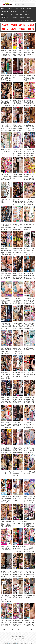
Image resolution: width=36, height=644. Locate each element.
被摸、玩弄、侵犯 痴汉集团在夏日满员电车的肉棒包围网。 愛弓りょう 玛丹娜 (6, 228)
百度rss (24, 643)
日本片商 (3, 17)
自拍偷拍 (27, 14)
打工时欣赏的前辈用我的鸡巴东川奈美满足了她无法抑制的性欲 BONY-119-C (17, 401)
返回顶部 (22, 636)
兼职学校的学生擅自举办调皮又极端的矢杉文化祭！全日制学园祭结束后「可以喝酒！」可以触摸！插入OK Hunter (6, 353)
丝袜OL (22, 14)
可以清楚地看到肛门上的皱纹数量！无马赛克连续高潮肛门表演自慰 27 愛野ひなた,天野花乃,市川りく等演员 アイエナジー (30, 105)
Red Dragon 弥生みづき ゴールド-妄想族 (18, 523)
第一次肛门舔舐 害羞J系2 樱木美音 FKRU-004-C (18, 375)
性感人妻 (22, 11)
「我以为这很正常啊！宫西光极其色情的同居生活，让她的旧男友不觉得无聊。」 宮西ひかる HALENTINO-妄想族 (29, 452)
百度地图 (19, 643)
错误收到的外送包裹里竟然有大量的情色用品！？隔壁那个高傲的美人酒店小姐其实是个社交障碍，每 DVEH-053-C (6, 428)
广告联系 (30, 643)
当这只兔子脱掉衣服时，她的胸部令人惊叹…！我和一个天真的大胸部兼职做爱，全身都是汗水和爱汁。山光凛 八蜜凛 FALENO (29, 304)
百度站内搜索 (12, 643)
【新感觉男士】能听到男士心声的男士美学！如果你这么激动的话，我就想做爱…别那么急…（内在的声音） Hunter (6, 527)
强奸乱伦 (28, 11)
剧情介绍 (9, 17)
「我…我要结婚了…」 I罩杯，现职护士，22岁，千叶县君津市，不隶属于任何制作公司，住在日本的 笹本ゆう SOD (6, 601)
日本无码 (3, 11)
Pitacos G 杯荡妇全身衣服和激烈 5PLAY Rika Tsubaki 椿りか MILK (18, 550)
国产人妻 (21, 20)
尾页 (32, 629)
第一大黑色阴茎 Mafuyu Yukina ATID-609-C (17, 424)
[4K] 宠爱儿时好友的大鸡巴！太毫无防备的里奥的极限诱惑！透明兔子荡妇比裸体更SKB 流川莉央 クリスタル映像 (18, 576)
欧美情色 (3, 14)
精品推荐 (9, 8)
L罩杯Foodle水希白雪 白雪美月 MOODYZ (18, 474)
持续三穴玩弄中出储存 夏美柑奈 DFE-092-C (30, 375)
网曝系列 (16, 17)
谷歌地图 (6, 643)
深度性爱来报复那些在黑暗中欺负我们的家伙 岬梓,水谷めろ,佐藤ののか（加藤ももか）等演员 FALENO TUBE (29, 155)
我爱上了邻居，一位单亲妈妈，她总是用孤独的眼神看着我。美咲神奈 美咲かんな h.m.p (18, 129)
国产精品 (16, 8)
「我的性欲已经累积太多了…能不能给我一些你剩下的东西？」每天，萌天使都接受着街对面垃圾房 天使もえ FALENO (29, 576)
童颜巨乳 (16, 11)
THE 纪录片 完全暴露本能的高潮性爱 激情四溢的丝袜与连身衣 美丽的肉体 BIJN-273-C (18, 624)
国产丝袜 (9, 20)
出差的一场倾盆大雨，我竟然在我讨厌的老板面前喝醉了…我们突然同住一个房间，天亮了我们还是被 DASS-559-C (6, 452)
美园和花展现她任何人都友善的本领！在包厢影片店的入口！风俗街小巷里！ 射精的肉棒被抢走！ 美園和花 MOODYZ (18, 56)
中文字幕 (9, 11)
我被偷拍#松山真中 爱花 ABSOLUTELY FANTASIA (6, 201)
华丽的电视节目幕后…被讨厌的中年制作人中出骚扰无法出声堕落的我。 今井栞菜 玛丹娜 (6, 376)
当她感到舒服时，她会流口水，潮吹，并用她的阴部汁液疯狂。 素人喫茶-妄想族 (18, 351)
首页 (4, 629)
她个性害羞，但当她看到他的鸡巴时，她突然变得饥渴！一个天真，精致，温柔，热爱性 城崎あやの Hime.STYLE (17, 155)
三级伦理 (9, 14)
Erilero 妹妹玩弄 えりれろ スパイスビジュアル (18, 498)
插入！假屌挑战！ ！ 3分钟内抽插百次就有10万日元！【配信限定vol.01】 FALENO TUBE (18, 302)
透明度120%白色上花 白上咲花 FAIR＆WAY (6, 152)
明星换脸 (28, 17)
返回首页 (3, 8)
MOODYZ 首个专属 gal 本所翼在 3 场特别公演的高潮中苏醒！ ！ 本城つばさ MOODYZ (30, 500)
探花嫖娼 (28, 20)
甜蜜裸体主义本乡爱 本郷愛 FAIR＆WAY (17, 176)
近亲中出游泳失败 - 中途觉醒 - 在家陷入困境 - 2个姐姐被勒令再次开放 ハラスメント (6, 277)
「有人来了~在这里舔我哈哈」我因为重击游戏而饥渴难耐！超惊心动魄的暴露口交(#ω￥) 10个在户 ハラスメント (6, 626)
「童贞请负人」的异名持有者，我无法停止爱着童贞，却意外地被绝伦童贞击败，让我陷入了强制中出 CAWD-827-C (30, 626)
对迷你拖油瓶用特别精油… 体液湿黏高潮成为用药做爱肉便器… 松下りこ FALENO (6, 327)
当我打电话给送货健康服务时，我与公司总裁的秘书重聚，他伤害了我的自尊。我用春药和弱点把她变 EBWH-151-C (30, 403)
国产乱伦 (3, 20)
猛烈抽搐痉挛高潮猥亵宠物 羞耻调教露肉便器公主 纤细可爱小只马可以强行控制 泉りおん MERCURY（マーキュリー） (6, 81)
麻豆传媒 (22, 17)
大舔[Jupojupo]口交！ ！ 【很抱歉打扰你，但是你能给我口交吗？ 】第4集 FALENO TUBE (18, 327)
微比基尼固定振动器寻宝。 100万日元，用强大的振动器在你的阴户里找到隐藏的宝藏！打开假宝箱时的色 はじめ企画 (29, 180)
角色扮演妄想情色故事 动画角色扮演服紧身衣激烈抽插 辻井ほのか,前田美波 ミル (6, 252)
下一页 (25, 629)
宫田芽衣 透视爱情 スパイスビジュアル (29, 350)
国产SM (15, 20)
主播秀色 (22, 8)
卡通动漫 (16, 14)
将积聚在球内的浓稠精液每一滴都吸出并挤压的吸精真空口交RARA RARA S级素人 (18, 277)
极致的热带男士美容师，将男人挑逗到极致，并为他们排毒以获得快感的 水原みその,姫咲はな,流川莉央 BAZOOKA (18, 229)
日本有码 (28, 8)
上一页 (11, 629)
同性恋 (33, 20)
